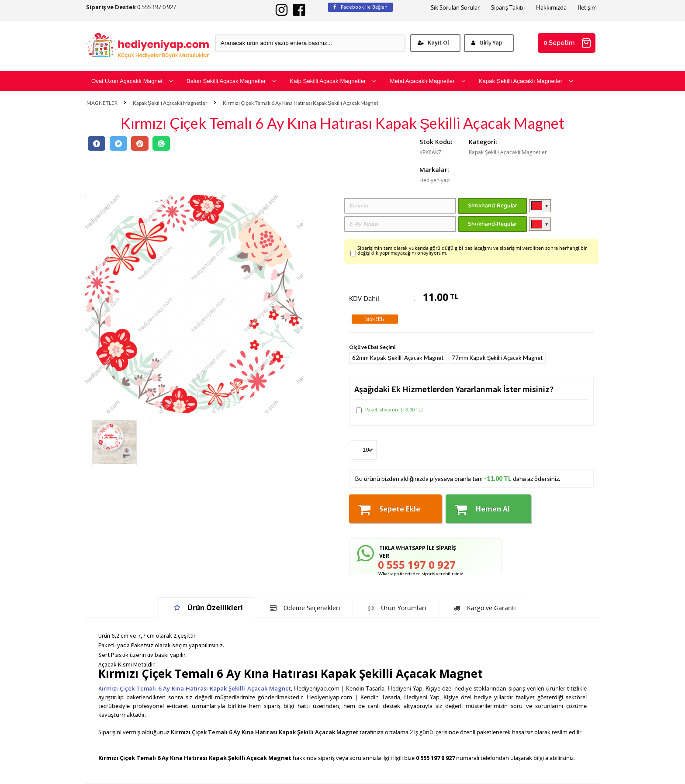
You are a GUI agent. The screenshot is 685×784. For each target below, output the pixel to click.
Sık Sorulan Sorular (455, 8)
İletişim (587, 8)
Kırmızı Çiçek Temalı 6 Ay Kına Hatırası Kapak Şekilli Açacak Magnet (301, 103)
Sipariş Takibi (508, 8)
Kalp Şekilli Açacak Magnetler (333, 81)
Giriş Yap (487, 43)
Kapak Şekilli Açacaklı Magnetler (526, 81)
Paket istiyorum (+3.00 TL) (389, 410)
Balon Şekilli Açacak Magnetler (232, 81)
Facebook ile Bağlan (360, 7)
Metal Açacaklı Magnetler (427, 81)
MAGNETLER (102, 103)
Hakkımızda (551, 8)
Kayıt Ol (433, 43)
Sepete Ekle (389, 509)
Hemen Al (482, 509)
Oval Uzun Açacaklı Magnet (132, 81)
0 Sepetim (567, 43)
